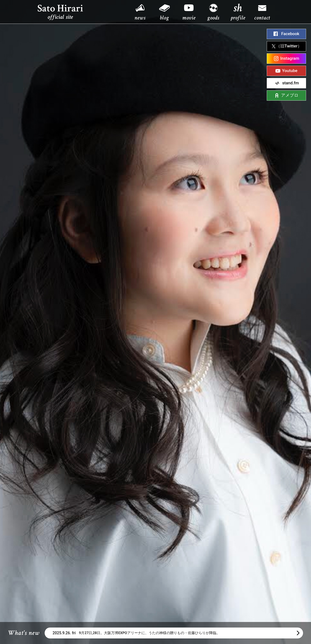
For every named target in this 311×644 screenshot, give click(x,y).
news (140, 18)
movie (189, 18)
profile (238, 18)
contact (262, 18)
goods (213, 18)
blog (164, 18)
